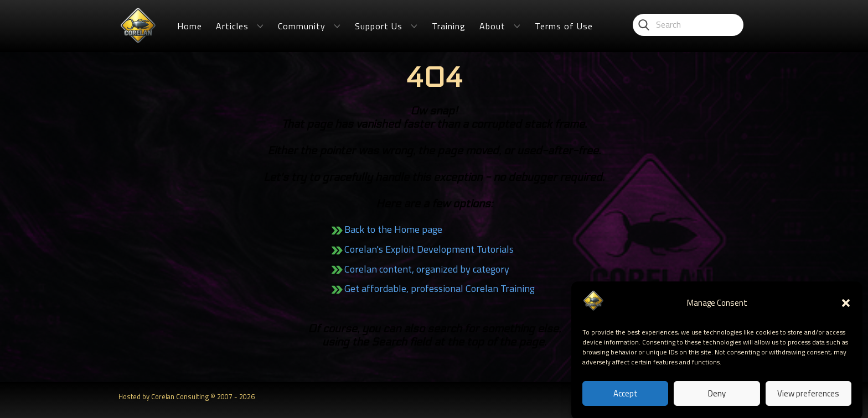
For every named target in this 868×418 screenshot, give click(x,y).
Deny (717, 397)
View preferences (808, 397)
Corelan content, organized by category (427, 269)
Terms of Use (564, 26)
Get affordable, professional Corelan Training (440, 288)
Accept (626, 397)
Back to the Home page (393, 229)
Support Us (379, 26)
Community (302, 26)
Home (190, 26)
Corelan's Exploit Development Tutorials (429, 249)
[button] (846, 307)
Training (449, 26)
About (492, 26)
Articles (232, 26)
